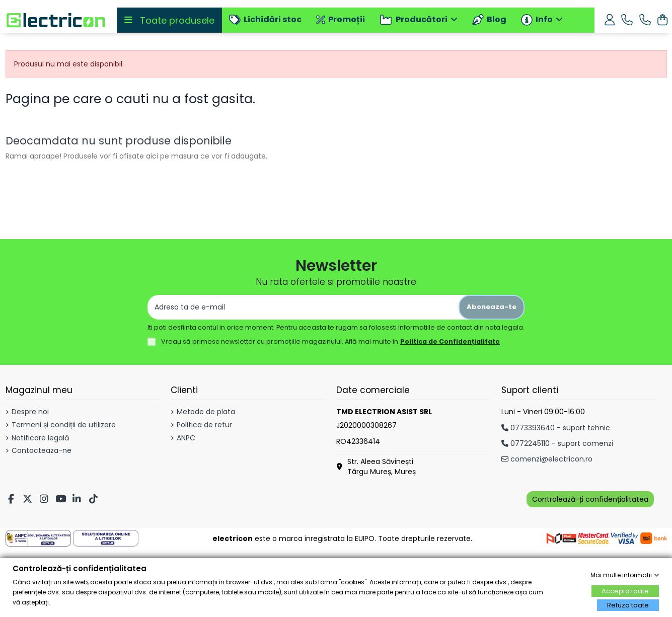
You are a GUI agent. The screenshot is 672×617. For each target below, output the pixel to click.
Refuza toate (628, 605)
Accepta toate (625, 591)
